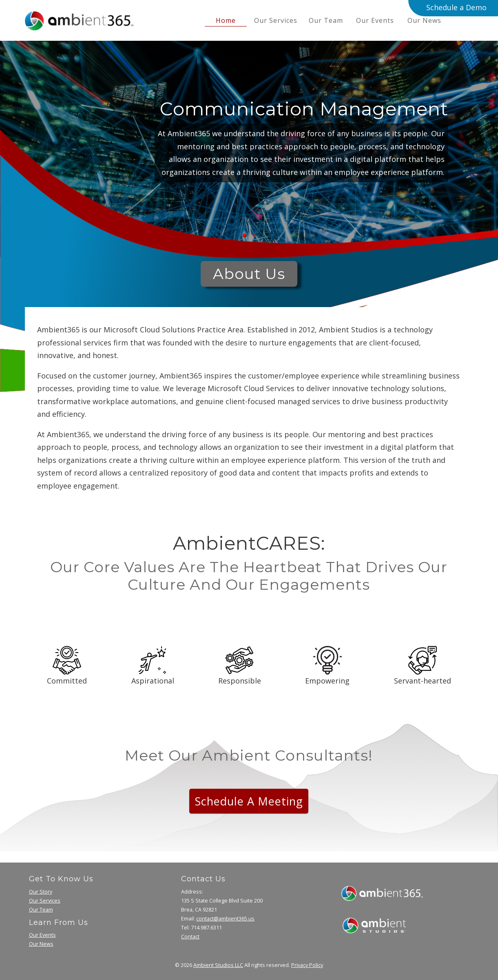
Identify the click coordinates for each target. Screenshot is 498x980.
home (226, 20)
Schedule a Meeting (249, 801)
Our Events (375, 20)
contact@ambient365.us (225, 919)
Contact (190, 937)
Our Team (326, 20)
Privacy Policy (307, 965)
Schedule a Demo (456, 7)
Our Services (276, 20)
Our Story (41, 892)
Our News (424, 20)
